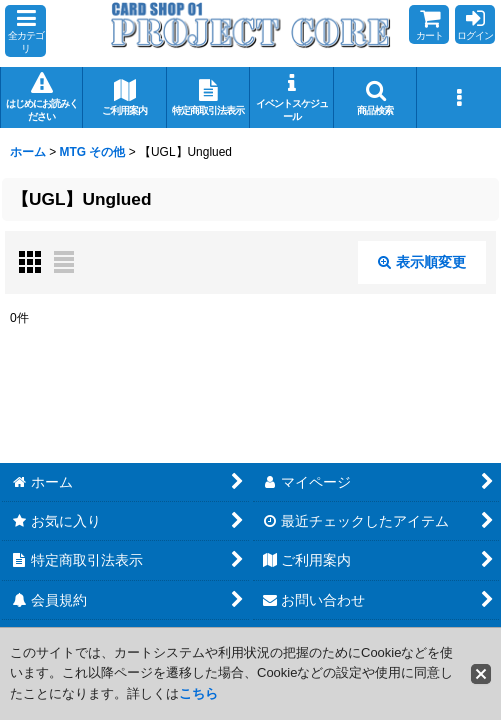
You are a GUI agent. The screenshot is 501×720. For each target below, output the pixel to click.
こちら (198, 693)
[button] (25, 31)
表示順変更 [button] (422, 262)
